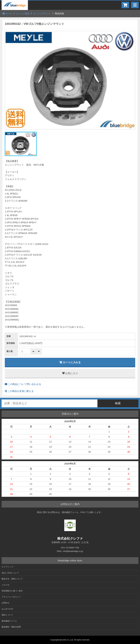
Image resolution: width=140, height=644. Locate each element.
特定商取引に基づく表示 (12, 591)
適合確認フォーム (9, 621)
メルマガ (5, 585)
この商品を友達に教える (19, 391)
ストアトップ (7, 567)
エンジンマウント (42, 13)
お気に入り (70, 373)
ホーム (7, 13)
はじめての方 (7, 609)
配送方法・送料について (12, 579)
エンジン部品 (23, 13)
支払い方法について (10, 573)
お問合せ (5, 603)
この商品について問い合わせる (23, 384)
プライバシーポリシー (11, 597)
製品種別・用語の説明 (11, 627)
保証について (7, 615)
